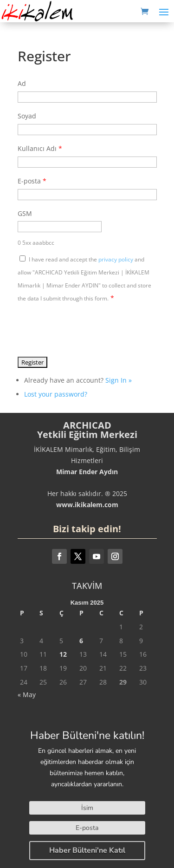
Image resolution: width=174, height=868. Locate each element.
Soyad (27, 116)
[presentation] (88, 329)
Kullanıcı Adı (40, 148)
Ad (22, 83)
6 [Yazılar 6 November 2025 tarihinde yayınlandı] (81, 641)
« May (27, 695)
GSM (25, 213)
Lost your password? (56, 394)
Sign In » (119, 380)
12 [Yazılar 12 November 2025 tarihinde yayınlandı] (63, 654)
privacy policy (116, 259)
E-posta (32, 181)
